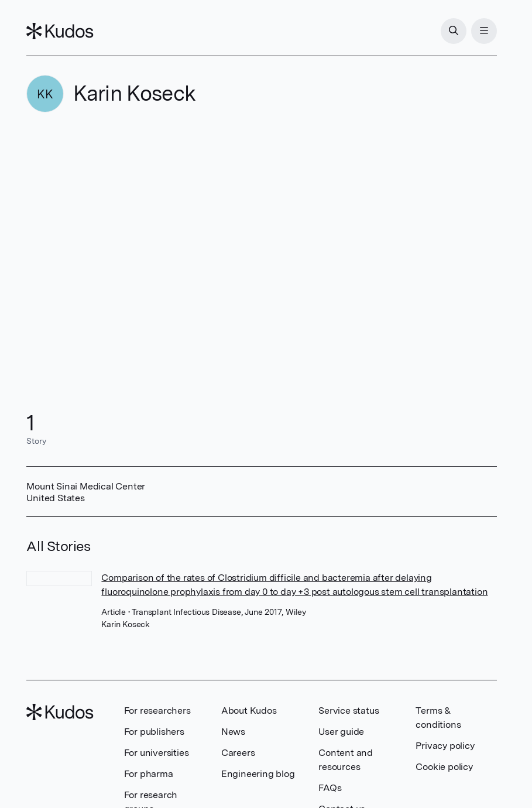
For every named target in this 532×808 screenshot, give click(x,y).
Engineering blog (258, 774)
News (233, 732)
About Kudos (249, 711)
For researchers (157, 711)
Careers (238, 753)
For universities (157, 753)
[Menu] (484, 31)
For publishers (154, 732)
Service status (349, 711)
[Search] (454, 31)
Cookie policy (444, 767)
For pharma (149, 774)
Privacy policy (445, 746)
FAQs (330, 788)
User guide (341, 732)
